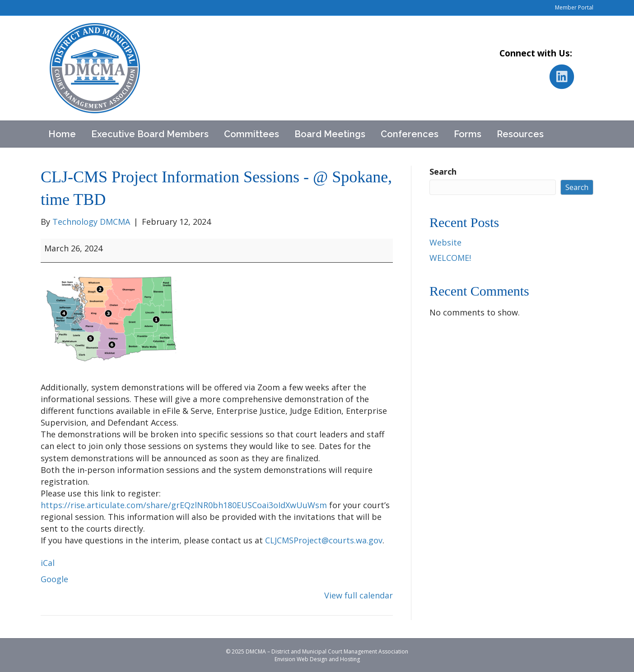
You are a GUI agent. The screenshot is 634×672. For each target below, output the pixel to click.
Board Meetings (330, 134)
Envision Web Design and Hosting (317, 659)
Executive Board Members (150, 134)
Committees (252, 134)
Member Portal (574, 7)
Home (62, 134)
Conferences (410, 134)
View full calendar (359, 595)
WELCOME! (450, 258)
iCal (48, 563)
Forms (468, 134)
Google (54, 579)
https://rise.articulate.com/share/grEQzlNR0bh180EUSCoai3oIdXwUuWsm (184, 505)
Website (445, 242)
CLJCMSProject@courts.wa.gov (324, 540)
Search (443, 171)
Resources (520, 134)
